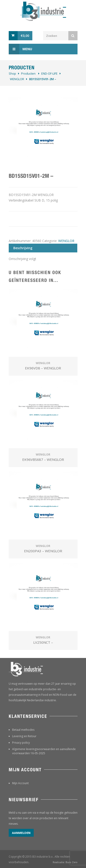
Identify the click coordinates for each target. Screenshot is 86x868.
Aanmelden (21, 833)
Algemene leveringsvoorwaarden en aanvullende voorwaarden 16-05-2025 (44, 751)
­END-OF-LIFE (49, 73)
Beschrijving (23, 248)
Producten (28, 73)
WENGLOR (17, 79)
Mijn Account (20, 783)
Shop (12, 73)
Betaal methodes (23, 730)
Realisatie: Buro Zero (65, 862)
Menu (20, 49)
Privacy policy (21, 743)
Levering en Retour (24, 736)
